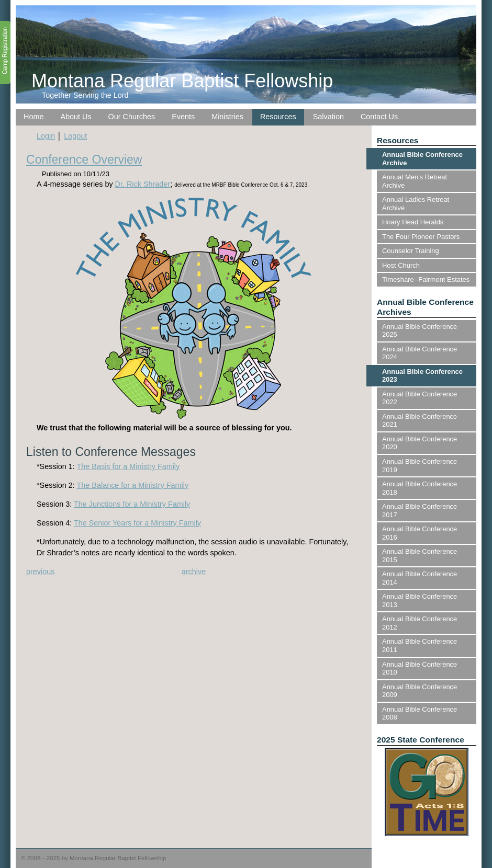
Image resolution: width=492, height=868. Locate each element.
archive (194, 572)
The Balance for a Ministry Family (133, 485)
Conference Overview (84, 159)
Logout (75, 136)
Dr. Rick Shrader (143, 184)
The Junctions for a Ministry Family (132, 504)
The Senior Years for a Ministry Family (137, 523)
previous (40, 572)
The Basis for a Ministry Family (128, 466)
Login (46, 136)
